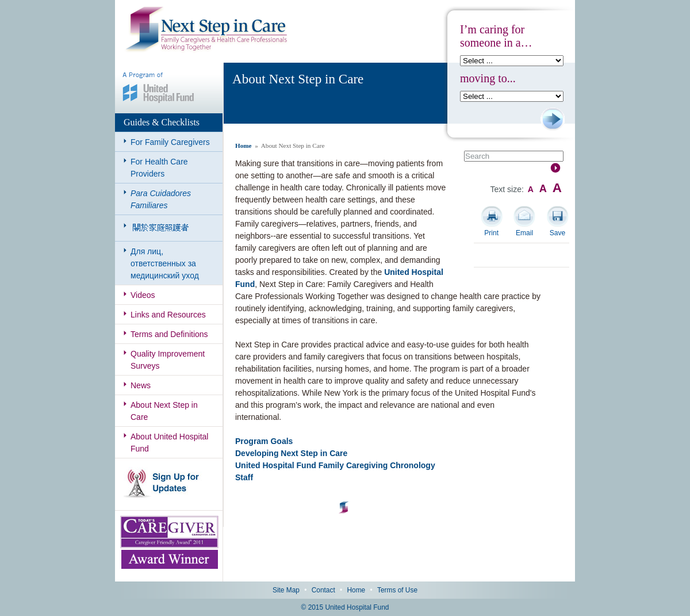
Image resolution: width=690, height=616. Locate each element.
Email (524, 233)
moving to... (488, 78)
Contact (323, 590)
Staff (244, 477)
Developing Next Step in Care (291, 453)
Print (491, 233)
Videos (143, 295)
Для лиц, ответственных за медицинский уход (165, 263)
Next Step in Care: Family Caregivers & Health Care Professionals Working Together (206, 30)
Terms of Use (397, 590)
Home (244, 146)
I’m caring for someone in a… (496, 36)
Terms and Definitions (169, 334)
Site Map (286, 590)
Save (557, 233)
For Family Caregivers (170, 142)
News (141, 385)
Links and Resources (168, 315)
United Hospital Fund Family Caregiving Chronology (335, 465)
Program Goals (264, 441)
